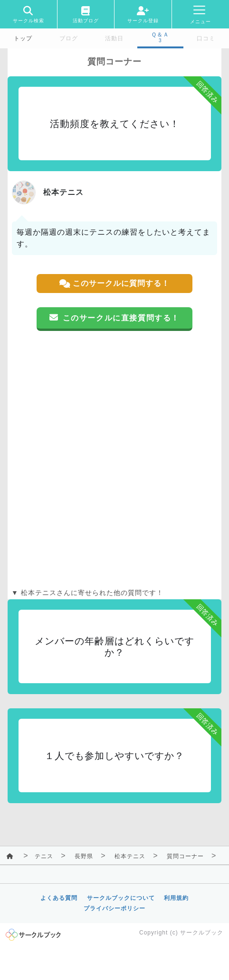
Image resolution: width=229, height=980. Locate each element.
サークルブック (202, 933)
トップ (23, 38)
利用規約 (176, 898)
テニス (44, 856)
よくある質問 (59, 898)
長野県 (84, 856)
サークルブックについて (121, 898)
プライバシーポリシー (114, 908)
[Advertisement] (114, 459)
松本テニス (130, 856)
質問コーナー (185, 856)
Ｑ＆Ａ (160, 35)
